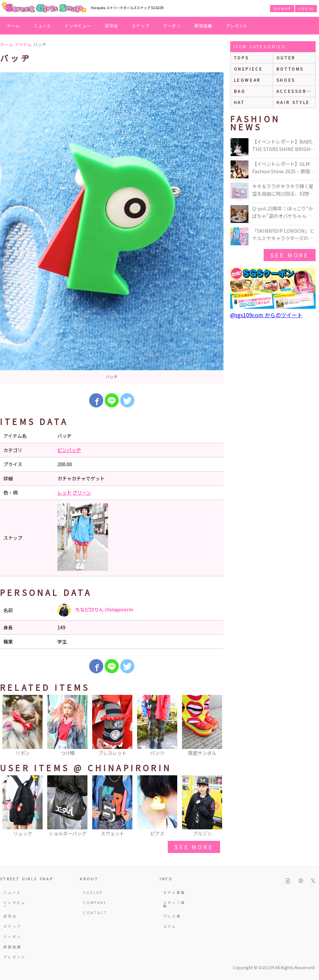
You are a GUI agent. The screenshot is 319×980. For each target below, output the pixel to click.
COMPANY (95, 902)
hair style (293, 102)
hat (239, 102)
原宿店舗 (203, 26)
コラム (170, 926)
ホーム (14, 26)
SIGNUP (282, 8)
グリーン (82, 493)
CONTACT (95, 913)
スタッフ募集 (174, 904)
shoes (286, 80)
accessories (296, 91)
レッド (64, 493)
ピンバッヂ (69, 450)
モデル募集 (174, 892)
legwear (247, 80)
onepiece (248, 69)
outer (286, 58)
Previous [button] (8, 726)
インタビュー (78, 26)
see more (194, 847)
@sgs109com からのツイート (266, 315)
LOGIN (306, 8)
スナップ (141, 26)
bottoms (290, 69)
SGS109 (93, 892)
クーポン (172, 26)
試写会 (112, 26)
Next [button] (215, 726)
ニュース (43, 26)
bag (240, 91)
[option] (112, 228)
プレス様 (172, 916)
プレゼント (237, 26)
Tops (242, 58)
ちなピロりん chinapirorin (95, 610)
